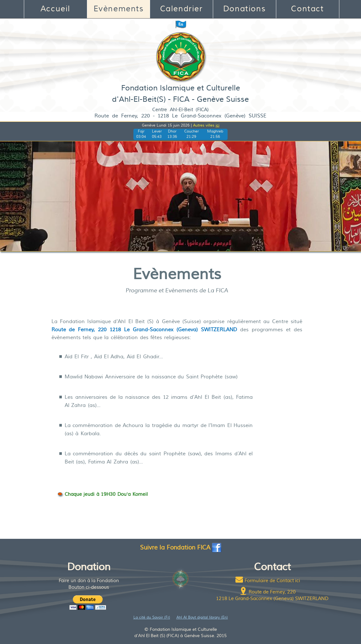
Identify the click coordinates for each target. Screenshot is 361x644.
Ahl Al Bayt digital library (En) (202, 617)
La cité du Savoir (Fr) (152, 617)
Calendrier (181, 9)
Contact (307, 9)
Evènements (119, 9)
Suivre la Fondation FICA (181, 548)
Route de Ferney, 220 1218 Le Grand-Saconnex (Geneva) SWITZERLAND (144, 330)
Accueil (55, 9)
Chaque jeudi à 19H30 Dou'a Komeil (106, 494)
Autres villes (206, 125)
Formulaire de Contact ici (272, 581)
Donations (244, 9)
